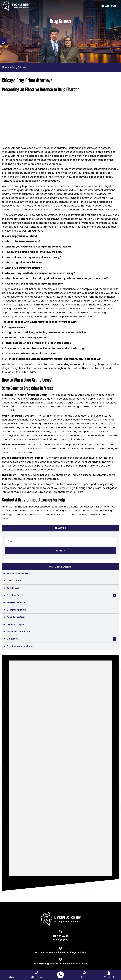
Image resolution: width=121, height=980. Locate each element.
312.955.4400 (61, 936)
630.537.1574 (60, 940)
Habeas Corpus (15, 624)
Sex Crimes (13, 588)
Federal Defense (16, 602)
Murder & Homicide (17, 573)
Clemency (12, 639)
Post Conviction (16, 617)
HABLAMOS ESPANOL (109, 6)
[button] (4, 42)
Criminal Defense (16, 595)
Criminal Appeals (16, 610)
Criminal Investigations (20, 646)
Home (6, 67)
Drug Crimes (14, 581)
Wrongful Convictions (19, 632)
